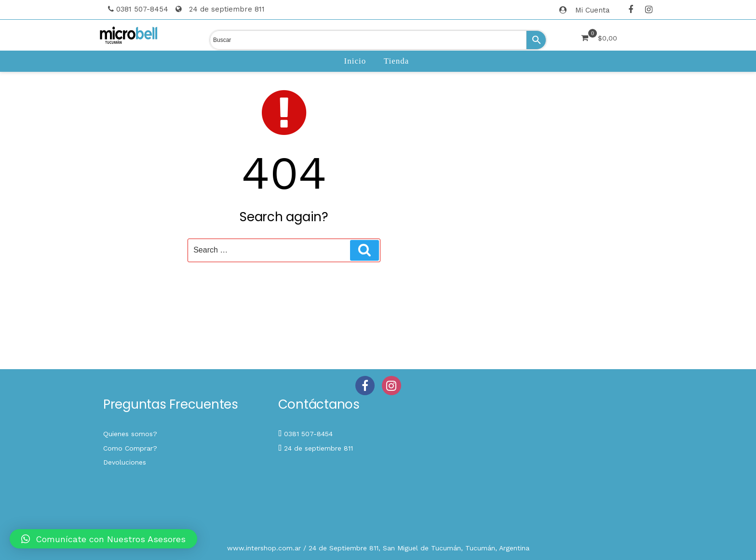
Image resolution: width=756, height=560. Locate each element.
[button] (103, 539)
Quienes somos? (130, 434)
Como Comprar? (130, 448)
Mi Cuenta (593, 10)
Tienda (397, 61)
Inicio (355, 61)
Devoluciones (125, 462)
